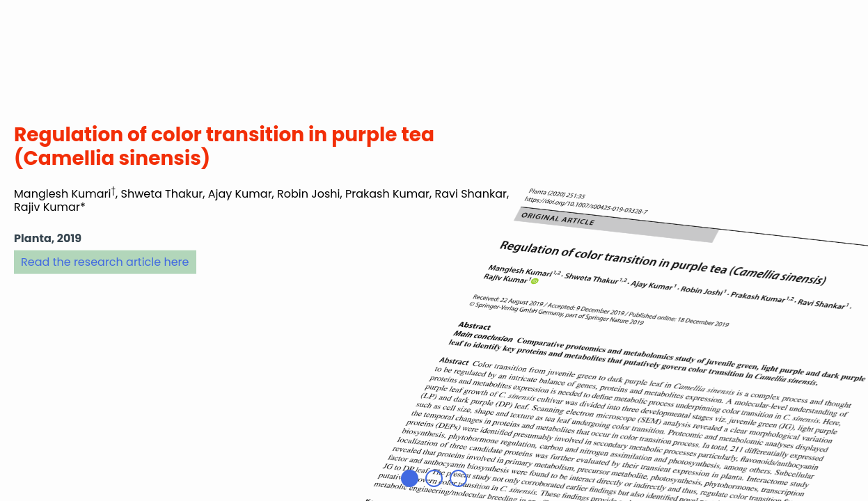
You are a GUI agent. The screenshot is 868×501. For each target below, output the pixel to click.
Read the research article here (105, 261)
